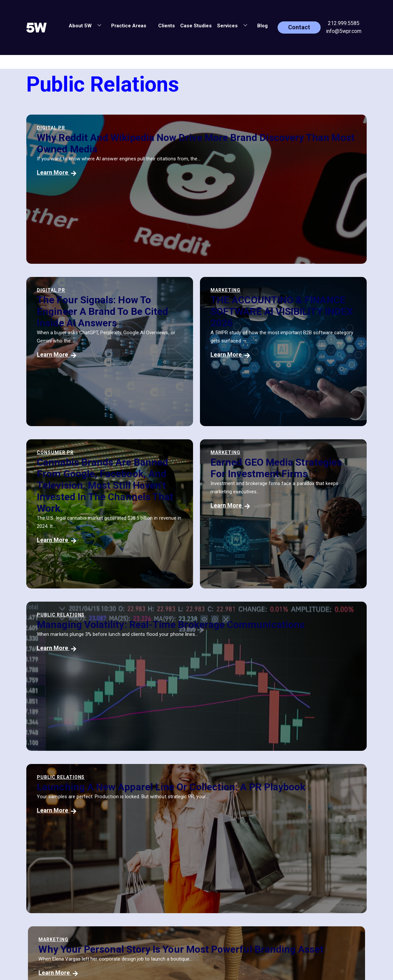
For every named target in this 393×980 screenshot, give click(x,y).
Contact (299, 27)
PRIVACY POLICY (307, 878)
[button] (153, 25)
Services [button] (228, 26)
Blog (262, 26)
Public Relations (61, 462)
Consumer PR (171, 290)
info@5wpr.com (344, 31)
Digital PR (51, 128)
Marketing (52, 290)
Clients (167, 26)
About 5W (128, 844)
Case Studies (196, 26)
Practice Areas (129, 26)
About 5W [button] (81, 26)
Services (127, 886)
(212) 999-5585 (220, 854)
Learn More (57, 172)
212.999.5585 (344, 23)
